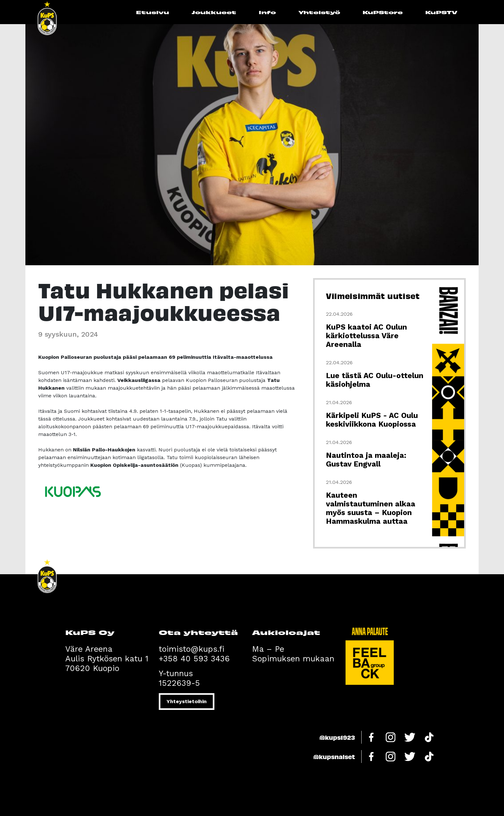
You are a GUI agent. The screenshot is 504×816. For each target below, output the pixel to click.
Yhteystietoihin (187, 701)
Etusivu (153, 12)
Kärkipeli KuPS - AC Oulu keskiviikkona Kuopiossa (372, 420)
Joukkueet (214, 12)
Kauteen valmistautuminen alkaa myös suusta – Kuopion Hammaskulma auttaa (371, 508)
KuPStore (383, 12)
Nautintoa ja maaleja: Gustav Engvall (366, 460)
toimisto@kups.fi (192, 649)
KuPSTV (441, 12)
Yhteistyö (319, 12)
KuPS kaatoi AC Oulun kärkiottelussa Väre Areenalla (366, 336)
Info (267, 12)
